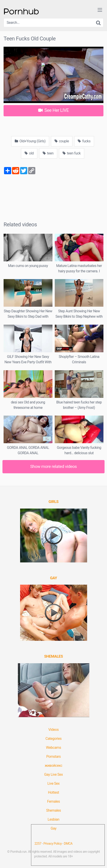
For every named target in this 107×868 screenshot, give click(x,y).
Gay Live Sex (54, 774)
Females (53, 801)
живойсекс (53, 766)
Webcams (53, 748)
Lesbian (53, 819)
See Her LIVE (53, 110)
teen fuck (72, 153)
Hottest (53, 792)
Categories (54, 739)
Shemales (53, 810)
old (29, 153)
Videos (54, 730)
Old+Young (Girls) (30, 141)
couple (62, 141)
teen (48, 153)
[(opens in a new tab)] (53, 502)
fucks (84, 141)
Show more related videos (53, 466)
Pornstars (53, 757)
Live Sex (53, 783)
